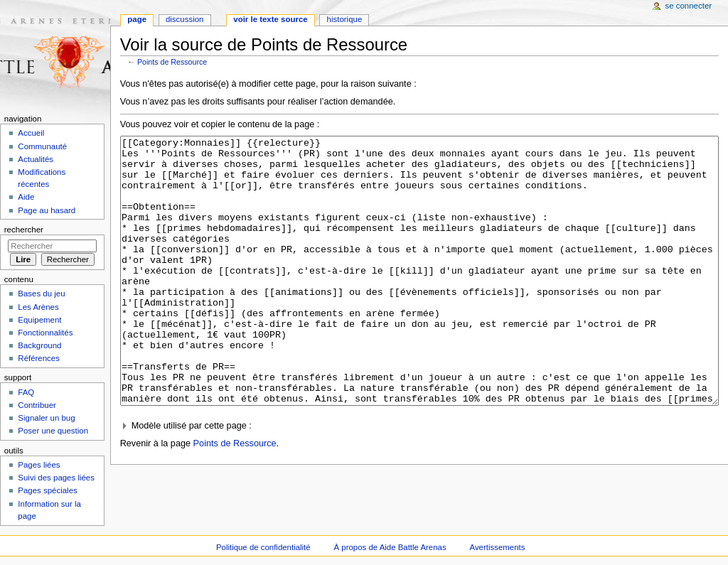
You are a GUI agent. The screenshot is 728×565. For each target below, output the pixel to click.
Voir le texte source (270, 19)
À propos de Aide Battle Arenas (390, 547)
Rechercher (24, 230)
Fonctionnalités (45, 333)
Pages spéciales (47, 490)
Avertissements (498, 547)
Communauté (42, 146)
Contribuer (37, 405)
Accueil (31, 133)
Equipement (39, 320)
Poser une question (53, 431)
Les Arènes (38, 307)
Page (137, 19)
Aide (26, 197)
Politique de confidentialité (263, 547)
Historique (345, 19)
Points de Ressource (172, 62)
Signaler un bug (46, 418)
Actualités (36, 159)
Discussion (184, 19)
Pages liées (39, 465)
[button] (420, 479)
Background (39, 345)
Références (39, 358)
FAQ (26, 392)
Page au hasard (47, 210)
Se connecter (689, 6)
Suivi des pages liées (56, 478)
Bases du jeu (41, 294)
